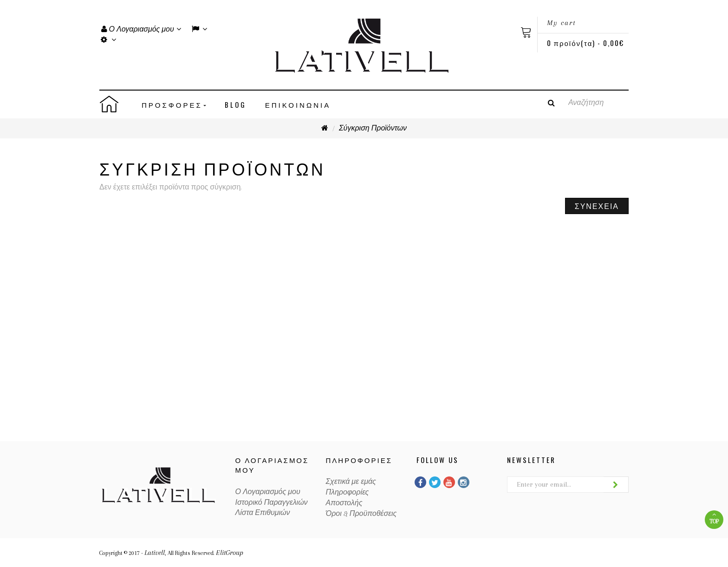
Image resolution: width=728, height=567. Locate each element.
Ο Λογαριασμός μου (268, 492)
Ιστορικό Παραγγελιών (272, 502)
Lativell (155, 553)
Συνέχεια (597, 206)
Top (714, 518)
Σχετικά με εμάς (351, 482)
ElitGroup (230, 553)
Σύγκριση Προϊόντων (373, 128)
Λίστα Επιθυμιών (263, 513)
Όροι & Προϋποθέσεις (361, 514)
